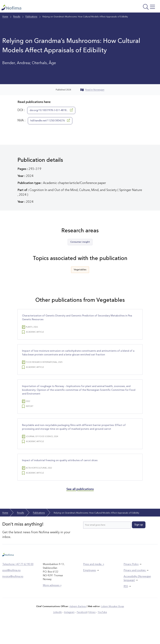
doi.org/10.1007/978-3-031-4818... (51, 113)
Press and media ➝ (94, 582)
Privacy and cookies (135, 588)
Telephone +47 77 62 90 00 (18, 582)
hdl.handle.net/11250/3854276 (50, 123)
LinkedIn (59, 630)
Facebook (82, 630)
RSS (126, 604)
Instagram (70, 630)
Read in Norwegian (92, 93)
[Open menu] (129, 9)
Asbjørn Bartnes (78, 624)
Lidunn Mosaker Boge (112, 624)
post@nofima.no (11, 588)
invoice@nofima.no (13, 594)
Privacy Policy (131, 582)
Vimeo (92, 630)
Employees (90, 588)
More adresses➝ (52, 603)
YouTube (101, 630)
